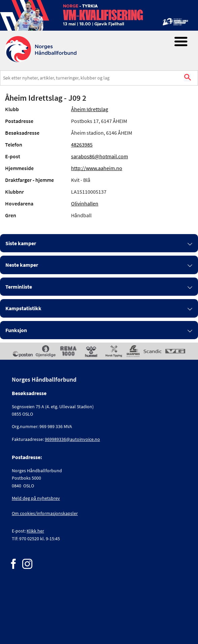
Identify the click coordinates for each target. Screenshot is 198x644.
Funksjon (16, 330)
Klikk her (35, 531)
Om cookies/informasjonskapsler (45, 513)
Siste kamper (21, 243)
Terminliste (19, 287)
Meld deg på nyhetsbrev (36, 498)
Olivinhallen (85, 203)
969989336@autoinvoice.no (72, 439)
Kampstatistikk (23, 308)
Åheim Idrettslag (90, 109)
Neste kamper (22, 265)
